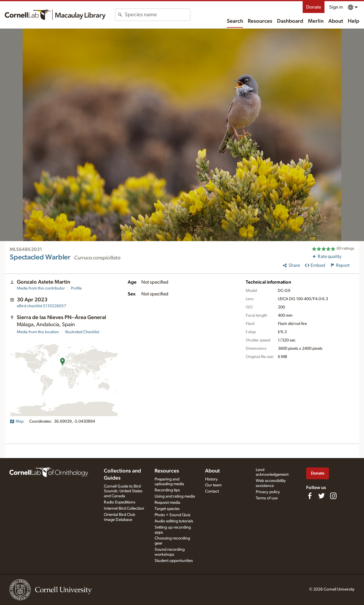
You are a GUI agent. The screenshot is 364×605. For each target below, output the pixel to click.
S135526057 (41, 306)
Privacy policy (268, 492)
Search (235, 21)
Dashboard (290, 21)
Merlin (316, 21)
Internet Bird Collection (124, 508)
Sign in (336, 7)
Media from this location (38, 332)
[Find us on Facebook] (310, 496)
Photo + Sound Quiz (172, 515)
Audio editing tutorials (174, 521)
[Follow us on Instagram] (333, 496)
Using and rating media (175, 496)
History (211, 479)
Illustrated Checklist (82, 332)
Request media (167, 503)
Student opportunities (174, 561)
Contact (212, 491)
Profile (76, 288)
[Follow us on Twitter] (322, 496)
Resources (260, 21)
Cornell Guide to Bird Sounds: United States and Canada (123, 491)
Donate (314, 7)
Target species (167, 509)
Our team (213, 485)
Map (17, 421)
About (336, 21)
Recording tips (167, 490)
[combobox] (157, 15)
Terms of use (267, 498)
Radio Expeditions (120, 502)
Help (354, 21)
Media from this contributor (41, 288)
